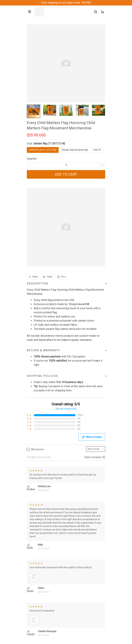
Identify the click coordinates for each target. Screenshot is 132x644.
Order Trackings (36, 555)
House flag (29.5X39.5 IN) (75, 150)
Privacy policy (35, 584)
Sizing (31, 567)
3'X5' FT (97, 150)
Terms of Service (37, 602)
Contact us (33, 550)
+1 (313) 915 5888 (38, 517)
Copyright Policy (37, 608)
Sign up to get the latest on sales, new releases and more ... (62, 625)
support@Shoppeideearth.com (45, 522)
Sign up (97, 632)
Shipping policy (36, 596)
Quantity (32, 159)
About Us (32, 544)
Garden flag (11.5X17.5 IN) (49, 144)
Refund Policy (35, 590)
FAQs (30, 561)
